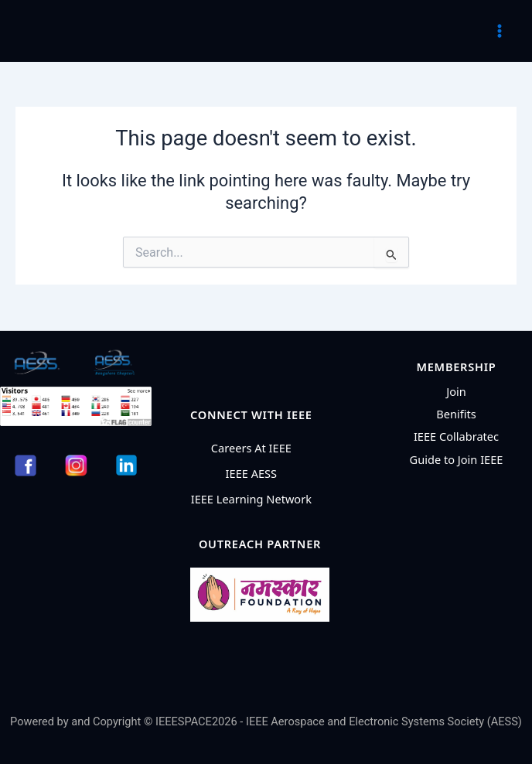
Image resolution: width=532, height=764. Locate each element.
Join (456, 391)
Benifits (456, 414)
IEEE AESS (251, 473)
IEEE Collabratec (456, 436)
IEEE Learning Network (251, 499)
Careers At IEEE (251, 448)
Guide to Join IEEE (457, 459)
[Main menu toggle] (500, 31)
